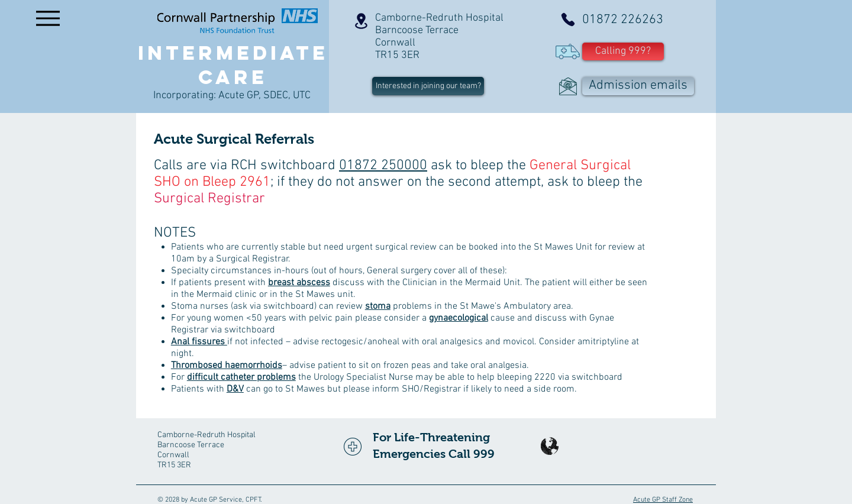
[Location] (361, 21)
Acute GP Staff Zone (663, 500)
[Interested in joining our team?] (428, 86)
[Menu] (48, 18)
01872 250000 (383, 166)
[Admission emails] (638, 86)
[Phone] (568, 20)
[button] (623, 51)
